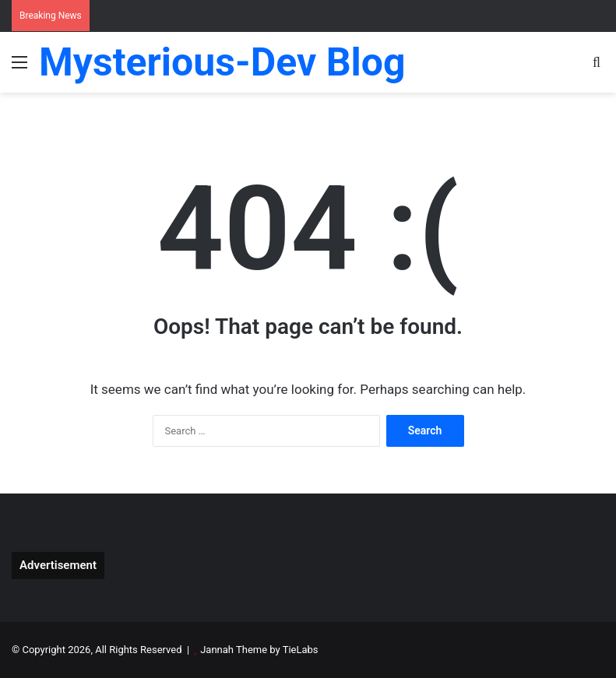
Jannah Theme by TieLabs (259, 650)
